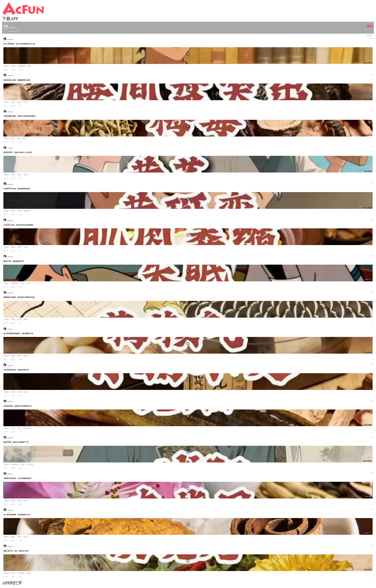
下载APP (10, 19)
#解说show (7, 66)
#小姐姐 (26, 102)
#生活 (13, 138)
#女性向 (29, 66)
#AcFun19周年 (30, 464)
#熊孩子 (13, 102)
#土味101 (14, 66)
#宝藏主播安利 (21, 66)
